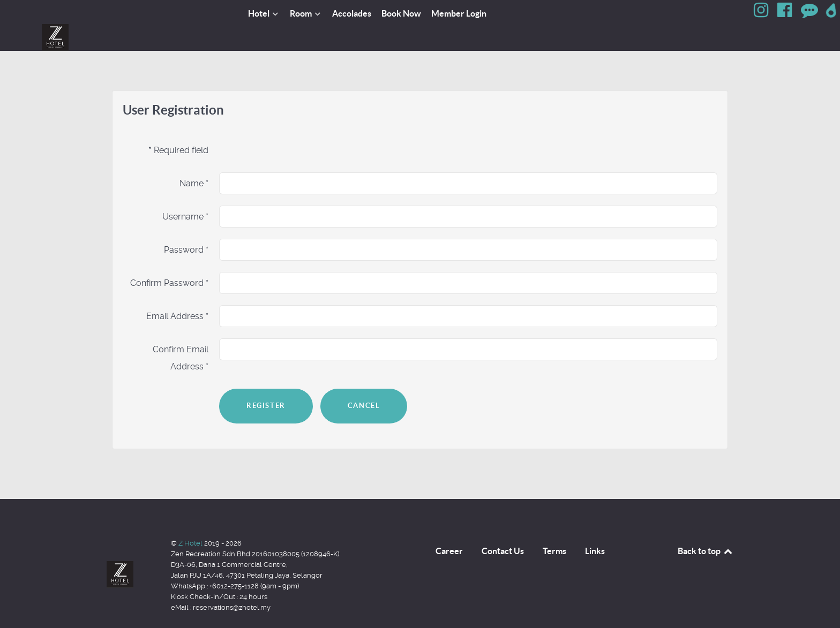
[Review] (810, 13)
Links (595, 527)
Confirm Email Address (181, 334)
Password (186, 226)
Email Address (177, 292)
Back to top (706, 527)
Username (185, 192)
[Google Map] (832, 13)
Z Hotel (191, 519)
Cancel (364, 381)
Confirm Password (169, 259)
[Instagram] (762, 13)
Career (449, 527)
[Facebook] (786, 13)
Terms (554, 527)
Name (194, 159)
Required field (178, 126)
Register (266, 381)
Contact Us (503, 527)
